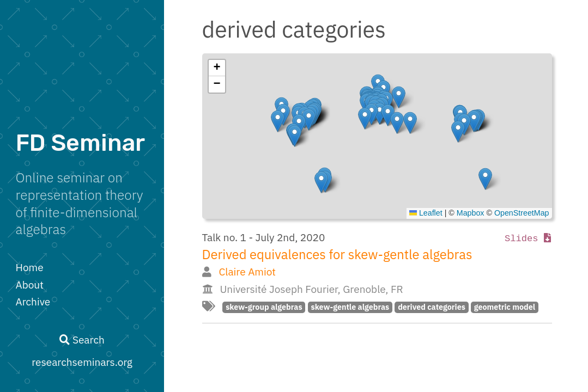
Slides (528, 239)
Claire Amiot (247, 272)
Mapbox (471, 213)
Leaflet (426, 213)
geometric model (505, 307)
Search (82, 340)
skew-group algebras (264, 307)
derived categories (432, 307)
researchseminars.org (82, 362)
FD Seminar (80, 143)
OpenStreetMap (522, 213)
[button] (485, 179)
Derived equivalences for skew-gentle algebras (337, 255)
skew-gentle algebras (350, 307)
